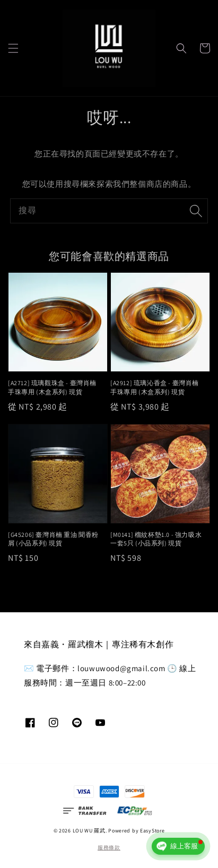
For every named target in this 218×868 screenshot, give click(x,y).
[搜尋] (196, 211)
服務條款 (109, 848)
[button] (13, 48)
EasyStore (152, 831)
